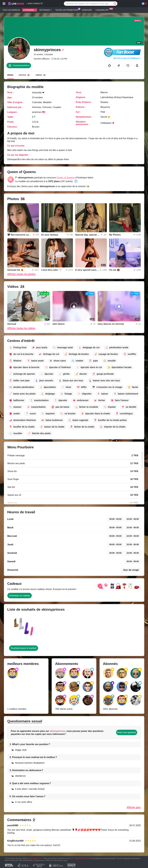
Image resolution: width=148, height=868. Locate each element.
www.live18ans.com (34, 858)
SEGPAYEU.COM (84, 858)
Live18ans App (103, 10)
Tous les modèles (11, 10)
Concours (87, 10)
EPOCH (73, 858)
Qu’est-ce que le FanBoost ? (127, 58)
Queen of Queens (66, 178)
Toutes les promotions (67, 10)
